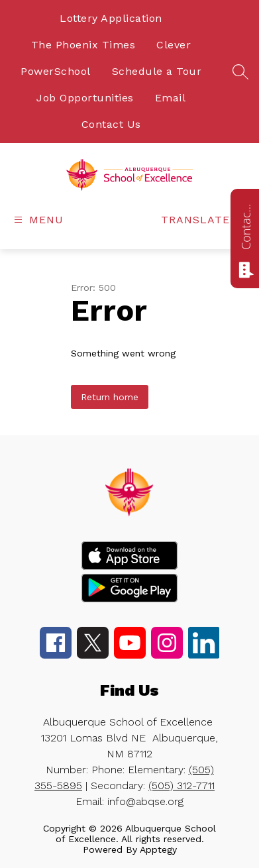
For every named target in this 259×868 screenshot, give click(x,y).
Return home (110, 397)
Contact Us (111, 124)
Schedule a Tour (157, 71)
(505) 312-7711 (181, 786)
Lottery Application (111, 18)
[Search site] (240, 72)
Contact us (246, 227)
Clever (174, 45)
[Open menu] (37, 220)
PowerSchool (56, 71)
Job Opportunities (85, 98)
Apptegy (158, 849)
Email (171, 98)
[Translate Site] (203, 220)
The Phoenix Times (83, 45)
